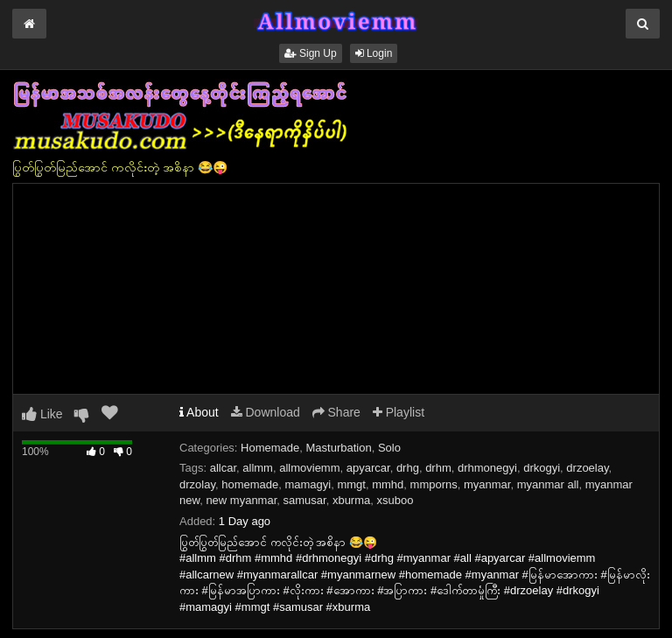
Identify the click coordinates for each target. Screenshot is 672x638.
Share (336, 412)
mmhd (388, 484)
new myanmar (241, 500)
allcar (223, 468)
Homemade (270, 448)
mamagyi (308, 484)
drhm (438, 468)
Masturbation (339, 448)
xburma (351, 500)
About (199, 412)
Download (266, 412)
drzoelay (587, 468)
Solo (389, 448)
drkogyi (542, 468)
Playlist (399, 412)
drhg (408, 468)
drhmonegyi (487, 468)
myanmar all (548, 484)
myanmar (487, 484)
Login (374, 53)
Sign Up (311, 53)
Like (42, 414)
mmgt (351, 484)
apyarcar (368, 468)
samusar (305, 500)
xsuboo (395, 500)
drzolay (197, 484)
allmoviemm (309, 468)
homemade (250, 484)
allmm (258, 468)
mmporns (434, 484)
